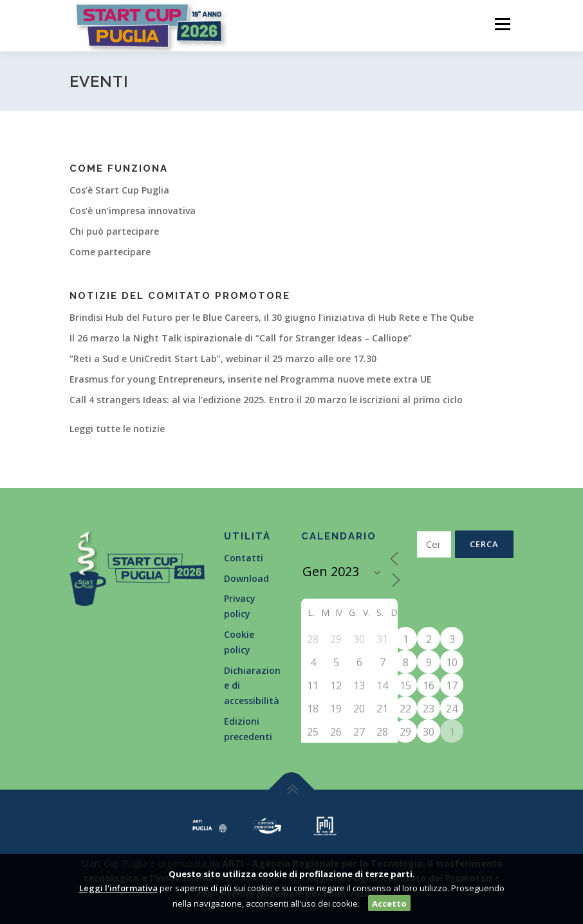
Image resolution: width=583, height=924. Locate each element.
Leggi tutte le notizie (117, 429)
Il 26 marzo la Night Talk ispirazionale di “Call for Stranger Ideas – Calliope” (241, 338)
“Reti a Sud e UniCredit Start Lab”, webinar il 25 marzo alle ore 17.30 (223, 358)
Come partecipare (110, 252)
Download (246, 578)
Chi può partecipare (114, 231)
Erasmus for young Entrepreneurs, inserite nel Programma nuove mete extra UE (251, 379)
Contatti (244, 558)
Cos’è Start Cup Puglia (119, 190)
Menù (502, 24)
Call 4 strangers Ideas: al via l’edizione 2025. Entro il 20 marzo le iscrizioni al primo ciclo (266, 400)
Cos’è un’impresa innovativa (133, 211)
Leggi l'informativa (118, 888)
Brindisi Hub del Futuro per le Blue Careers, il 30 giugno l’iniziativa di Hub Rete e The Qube (272, 317)
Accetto (389, 903)
